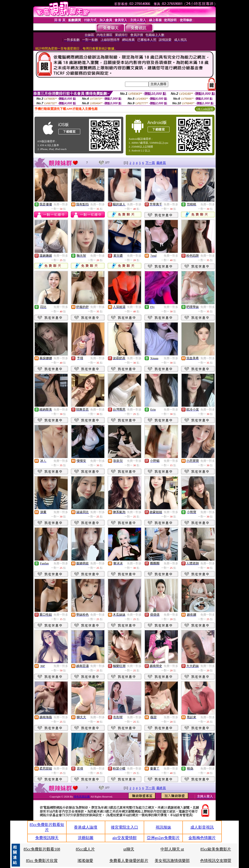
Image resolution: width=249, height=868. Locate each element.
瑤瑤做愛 (85, 861)
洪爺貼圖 (86, 838)
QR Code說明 (205, 109)
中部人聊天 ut (172, 849)
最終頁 (161, 163)
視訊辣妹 (163, 827)
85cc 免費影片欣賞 (42, 861)
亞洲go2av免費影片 (163, 838)
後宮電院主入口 (124, 827)
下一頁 (150, 163)
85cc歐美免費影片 (216, 849)
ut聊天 (129, 849)
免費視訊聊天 (47, 838)
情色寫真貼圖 (82, 797)
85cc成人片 (85, 849)
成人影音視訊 (202, 827)
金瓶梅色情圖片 (202, 838)
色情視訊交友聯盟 (216, 861)
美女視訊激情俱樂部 (172, 861)
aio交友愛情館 (124, 838)
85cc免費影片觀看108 (42, 849)
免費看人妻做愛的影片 (129, 861)
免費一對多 (61, 204)
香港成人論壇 (86, 827)
